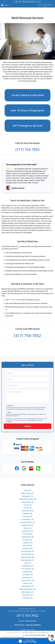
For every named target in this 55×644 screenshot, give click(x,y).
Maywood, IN (27, 547)
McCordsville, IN (28, 553)
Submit (28, 425)
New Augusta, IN (27, 556)
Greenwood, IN (27, 530)
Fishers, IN (27, 527)
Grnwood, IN (27, 532)
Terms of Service (42, 631)
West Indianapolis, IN (27, 588)
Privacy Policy (32, 419)
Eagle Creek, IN (27, 524)
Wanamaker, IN (27, 585)
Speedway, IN (28, 576)
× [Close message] (46, 633)
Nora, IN (27, 562)
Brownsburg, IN (27, 501)
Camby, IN (27, 503)
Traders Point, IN (27, 579)
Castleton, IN (27, 512)
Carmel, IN (27, 506)
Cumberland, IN (27, 518)
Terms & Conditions (33, 623)
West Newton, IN (27, 591)
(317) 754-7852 (45, 5)
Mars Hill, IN (27, 544)
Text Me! (10, 404)
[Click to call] (27, 641)
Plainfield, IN (28, 570)
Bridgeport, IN (28, 495)
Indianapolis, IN (27, 535)
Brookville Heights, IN (27, 498)
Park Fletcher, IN (27, 567)
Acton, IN (27, 489)
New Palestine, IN (27, 559)
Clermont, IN (27, 515)
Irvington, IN (28, 538)
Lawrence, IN (28, 541)
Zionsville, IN (27, 596)
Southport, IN (28, 573)
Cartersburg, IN (27, 509)
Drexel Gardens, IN (28, 521)
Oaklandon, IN (27, 564)
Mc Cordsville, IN (28, 550)
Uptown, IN (27, 582)
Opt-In (10, 411)
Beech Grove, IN (27, 492)
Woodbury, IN (27, 593)
